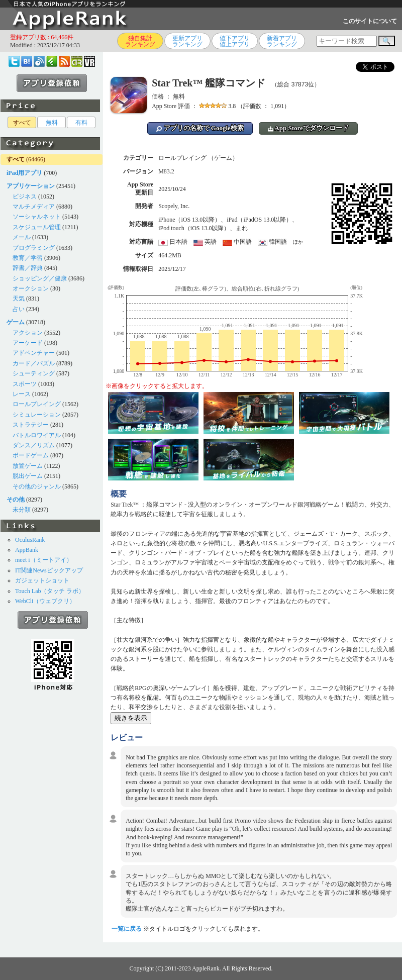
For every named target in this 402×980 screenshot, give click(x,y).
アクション (28, 333)
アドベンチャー (34, 353)
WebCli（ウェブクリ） (45, 601)
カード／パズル (34, 363)
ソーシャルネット (37, 217)
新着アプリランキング (282, 41)
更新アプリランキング (187, 41)
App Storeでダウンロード (308, 128)
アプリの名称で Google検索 (200, 128)
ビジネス (25, 197)
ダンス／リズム (34, 445)
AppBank (27, 550)
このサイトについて (370, 21)
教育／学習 (28, 258)
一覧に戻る (127, 929)
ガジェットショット (42, 580)
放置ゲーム (28, 466)
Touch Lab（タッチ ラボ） (50, 591)
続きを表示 (131, 718)
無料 (52, 123)
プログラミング (34, 248)
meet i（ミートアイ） (44, 560)
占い (19, 309)
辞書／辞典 (28, 268)
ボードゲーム (31, 455)
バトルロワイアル (37, 435)
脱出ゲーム (28, 476)
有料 (81, 123)
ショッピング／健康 (40, 278)
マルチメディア (34, 207)
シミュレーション (37, 415)
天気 (19, 299)
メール (22, 237)
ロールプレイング (37, 404)
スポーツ (25, 384)
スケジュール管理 (37, 227)
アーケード (28, 343)
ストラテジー (31, 425)
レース (22, 394)
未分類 (22, 510)
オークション (31, 288)
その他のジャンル (37, 486)
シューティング (34, 373)
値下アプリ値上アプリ (235, 41)
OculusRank (30, 540)
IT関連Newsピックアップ (49, 570)
